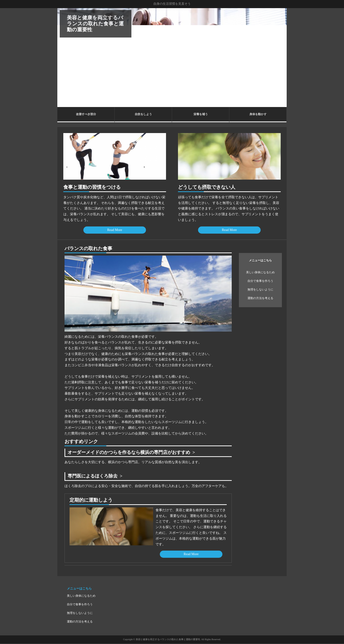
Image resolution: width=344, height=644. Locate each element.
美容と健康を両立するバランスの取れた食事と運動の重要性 (95, 24)
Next (280, 58)
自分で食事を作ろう (260, 281)
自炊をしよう (143, 114)
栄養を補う (201, 114)
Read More (115, 230)
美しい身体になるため (260, 272)
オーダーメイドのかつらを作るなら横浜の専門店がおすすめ (132, 453)
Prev (64, 58)
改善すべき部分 (86, 114)
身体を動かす (258, 114)
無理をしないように (260, 290)
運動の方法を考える (260, 298)
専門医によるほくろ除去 (94, 476)
